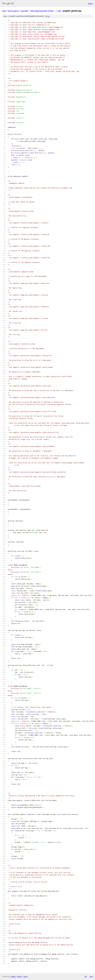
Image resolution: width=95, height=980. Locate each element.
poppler (24, 11)
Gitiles (13, 977)
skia (4, 11)
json (91, 976)
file (47, 16)
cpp (59, 11)
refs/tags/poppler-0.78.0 (42, 11)
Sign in (90, 3)
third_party (13, 11)
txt (86, 976)
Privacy (19, 977)
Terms (25, 977)
